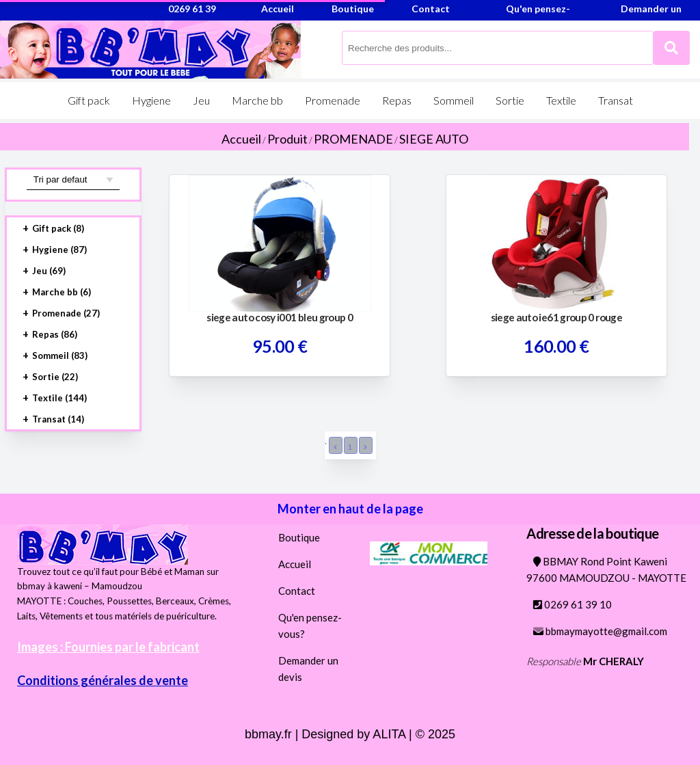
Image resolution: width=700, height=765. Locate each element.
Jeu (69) (49, 271)
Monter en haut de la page (350, 509)
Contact (297, 591)
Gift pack (89, 100)
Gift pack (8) (58, 228)
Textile (561, 100)
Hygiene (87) (59, 250)
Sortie (510, 100)
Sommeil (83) (60, 355)
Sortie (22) (55, 377)
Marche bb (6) (62, 292)
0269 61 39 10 (573, 604)
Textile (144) (59, 398)
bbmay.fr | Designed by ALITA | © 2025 (350, 734)
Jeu (201, 100)
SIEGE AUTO (434, 139)
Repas (397, 100)
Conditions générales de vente (103, 680)
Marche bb (257, 100)
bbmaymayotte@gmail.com (600, 631)
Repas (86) (55, 334)
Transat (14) (58, 419)
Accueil (241, 139)
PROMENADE (353, 139)
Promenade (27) (66, 313)
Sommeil (454, 100)
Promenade (333, 100)
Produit (287, 139)
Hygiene (151, 100)
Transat (616, 100)
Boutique (299, 537)
